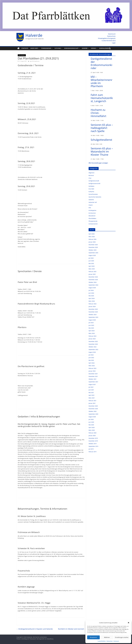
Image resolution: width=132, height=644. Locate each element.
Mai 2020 (91, 425)
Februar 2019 (92, 452)
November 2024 (93, 280)
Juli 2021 (91, 387)
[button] (129, 623)
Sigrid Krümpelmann (35, 61)
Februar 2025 (92, 272)
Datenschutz (110, 641)
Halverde (34, 35)
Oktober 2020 (93, 411)
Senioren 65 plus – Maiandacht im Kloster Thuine (102, 151)
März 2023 (92, 333)
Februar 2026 (92, 239)
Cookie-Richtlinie (102, 641)
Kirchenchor (92, 213)
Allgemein (92, 173)
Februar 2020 (92, 433)
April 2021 (92, 395)
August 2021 (92, 384)
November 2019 (93, 441)
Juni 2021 (91, 390)
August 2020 (92, 417)
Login (114, 43)
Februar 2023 (92, 336)
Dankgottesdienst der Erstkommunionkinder (101, 63)
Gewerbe (85, 48)
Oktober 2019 (93, 444)
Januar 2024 (92, 306)
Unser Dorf (34, 48)
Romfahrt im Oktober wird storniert (72, 629)
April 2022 (92, 363)
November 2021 (93, 376)
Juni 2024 (91, 293)
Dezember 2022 (93, 341)
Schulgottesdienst (101, 140)
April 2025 (92, 266)
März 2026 (92, 237)
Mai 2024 (91, 296)
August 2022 (92, 352)
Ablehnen (107, 637)
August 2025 (92, 255)
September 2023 (93, 317)
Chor (90, 178)
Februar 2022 (92, 368)
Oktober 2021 (93, 379)
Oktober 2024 (93, 282)
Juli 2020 (91, 419)
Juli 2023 (91, 323)
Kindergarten (92, 210)
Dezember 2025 (93, 245)
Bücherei (91, 175)
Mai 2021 (91, 393)
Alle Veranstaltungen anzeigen (98, 163)
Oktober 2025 (93, 250)
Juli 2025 (91, 258)
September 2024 (93, 285)
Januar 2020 (92, 436)
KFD (90, 208)
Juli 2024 (91, 290)
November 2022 (93, 344)
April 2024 (92, 298)
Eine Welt (91, 189)
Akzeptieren (93, 637)
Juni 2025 (91, 261)
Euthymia (58, 48)
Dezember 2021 (93, 374)
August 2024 (92, 288)
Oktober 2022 (93, 347)
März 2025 (92, 269)
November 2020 (93, 409)
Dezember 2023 (93, 309)
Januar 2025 (92, 274)
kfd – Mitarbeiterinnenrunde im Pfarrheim (102, 81)
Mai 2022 (91, 360)
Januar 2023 (92, 339)
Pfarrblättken (22, 55)
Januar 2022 (92, 371)
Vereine (93, 48)
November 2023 (93, 312)
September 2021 (93, 382)
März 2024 (92, 301)
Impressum (116, 641)
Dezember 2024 (93, 277)
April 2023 (92, 331)
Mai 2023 (91, 328)
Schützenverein (93, 224)
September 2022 (93, 349)
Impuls (91, 205)
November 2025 (93, 247)
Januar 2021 (92, 403)
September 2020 (93, 414)
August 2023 (92, 320)
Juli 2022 (91, 355)
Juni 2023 (91, 325)
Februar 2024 (92, 304)
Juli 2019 (91, 449)
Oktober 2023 (93, 315)
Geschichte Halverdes (95, 197)
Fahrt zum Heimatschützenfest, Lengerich (102, 98)
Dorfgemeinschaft (94, 181)
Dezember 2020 (93, 406)
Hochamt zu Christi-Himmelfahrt (98, 113)
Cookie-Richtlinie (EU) (109, 41)
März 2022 (92, 366)
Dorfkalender (104, 48)
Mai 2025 (91, 263)
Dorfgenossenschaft (71, 48)
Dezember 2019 (93, 438)
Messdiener (92, 216)
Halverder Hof (93, 202)
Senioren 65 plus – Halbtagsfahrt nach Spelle (102, 128)
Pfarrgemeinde (46, 48)
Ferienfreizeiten (93, 194)
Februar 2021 (92, 401)
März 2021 (92, 398)
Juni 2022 (91, 358)
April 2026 (92, 234)
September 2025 (93, 253)
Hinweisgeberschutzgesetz (107, 38)
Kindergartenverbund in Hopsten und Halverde (35, 629)
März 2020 (92, 430)
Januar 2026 (92, 242)
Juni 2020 (91, 422)
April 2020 (92, 427)
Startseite (25, 48)
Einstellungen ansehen (122, 637)
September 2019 (93, 446)
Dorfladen (91, 186)
